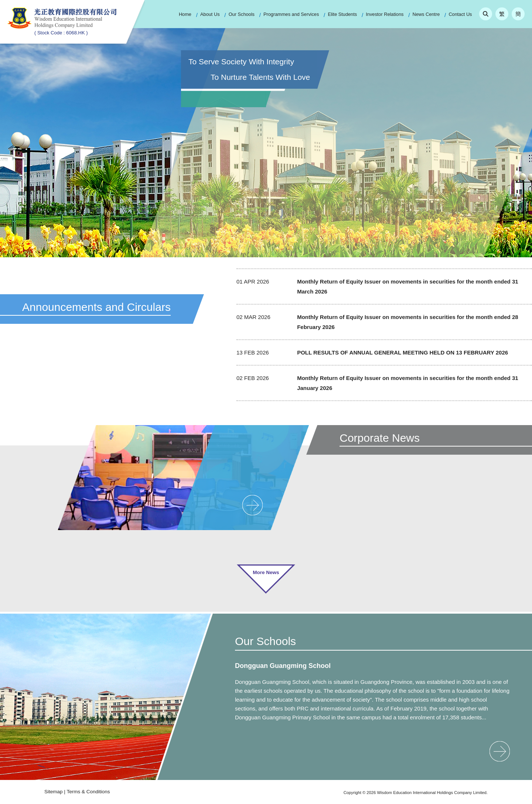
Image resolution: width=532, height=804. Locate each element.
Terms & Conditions (88, 792)
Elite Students (342, 14)
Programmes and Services (291, 14)
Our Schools (242, 14)
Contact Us (460, 14)
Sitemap (54, 792)
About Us (210, 14)
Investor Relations (385, 14)
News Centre (426, 14)
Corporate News (380, 438)
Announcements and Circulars (96, 307)
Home (185, 14)
